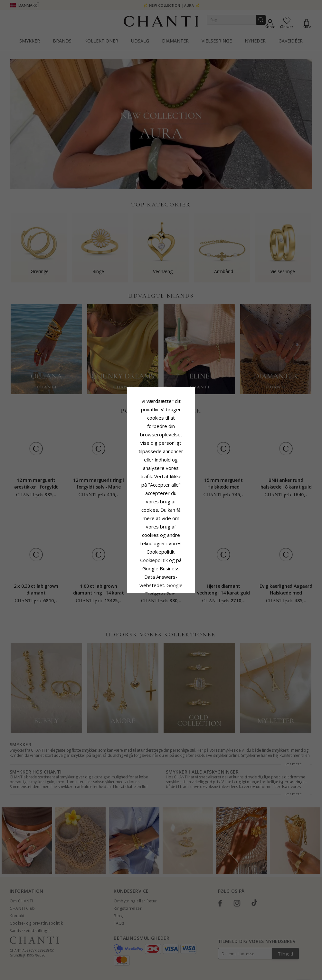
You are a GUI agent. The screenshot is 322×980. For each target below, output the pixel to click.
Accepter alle (161, 524)
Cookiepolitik (194, 492)
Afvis (132, 538)
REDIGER (190, 538)
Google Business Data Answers (161, 509)
